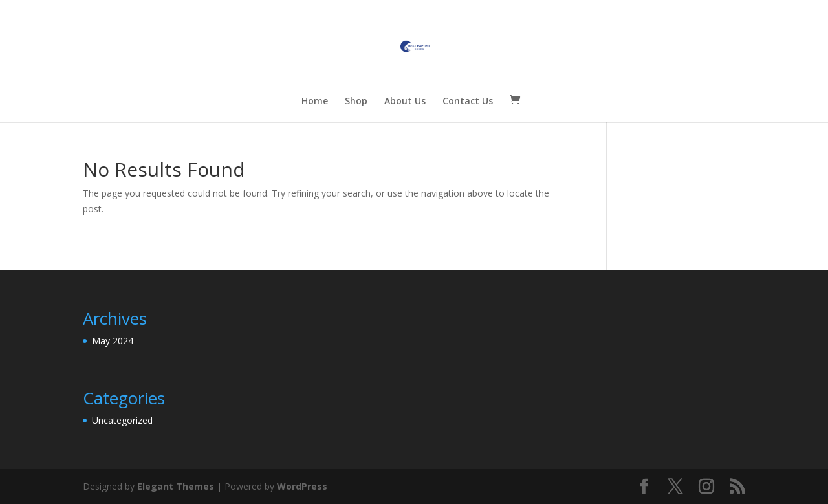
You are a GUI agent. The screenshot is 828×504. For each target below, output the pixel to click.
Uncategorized (122, 420)
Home (315, 102)
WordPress (302, 486)
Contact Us (468, 102)
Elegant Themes (176, 486)
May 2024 (113, 341)
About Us (405, 102)
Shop (356, 102)
